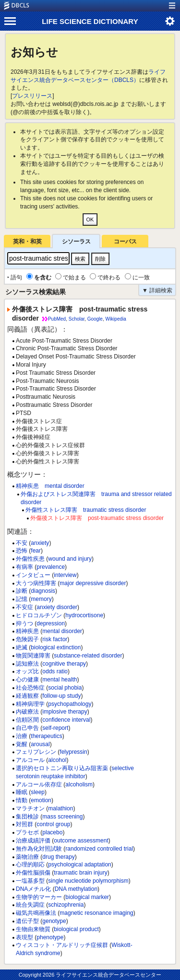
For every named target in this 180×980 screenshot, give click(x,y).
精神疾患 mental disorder (50, 486)
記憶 (22, 599)
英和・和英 (27, 242)
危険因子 (27, 639)
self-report (55, 728)
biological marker (87, 897)
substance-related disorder (88, 656)
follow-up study (61, 696)
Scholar (77, 319)
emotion (41, 800)
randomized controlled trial (99, 849)
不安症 (24, 607)
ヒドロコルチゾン (39, 615)
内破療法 (27, 712)
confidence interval (66, 720)
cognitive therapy (64, 664)
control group (53, 824)
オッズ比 (27, 671)
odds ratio (55, 671)
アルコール (30, 760)
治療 (22, 736)
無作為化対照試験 (39, 849)
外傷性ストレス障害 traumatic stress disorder (86, 510)
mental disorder (62, 631)
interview (65, 575)
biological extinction (56, 647)
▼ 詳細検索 (157, 290)
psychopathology (70, 704)
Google (95, 319)
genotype (54, 921)
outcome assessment (81, 841)
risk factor (55, 639)
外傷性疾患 (30, 559)
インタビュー (33, 575)
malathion (60, 808)
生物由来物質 (33, 929)
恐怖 (22, 551)
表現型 (24, 937)
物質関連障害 (33, 656)
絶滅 (22, 647)
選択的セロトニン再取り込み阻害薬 (62, 768)
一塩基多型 (30, 881)
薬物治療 (27, 857)
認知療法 (27, 664)
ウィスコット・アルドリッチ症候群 (62, 945)
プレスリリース (32, 96)
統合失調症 (30, 905)
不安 (22, 543)
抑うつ (24, 623)
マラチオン (30, 808)
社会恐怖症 (30, 688)
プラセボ (27, 832)
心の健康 (27, 680)
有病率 (24, 567)
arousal (40, 744)
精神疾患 (27, 631)
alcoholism (79, 784)
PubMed (57, 319)
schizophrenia (66, 905)
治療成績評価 (33, 841)
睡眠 (22, 792)
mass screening (62, 817)
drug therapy (58, 857)
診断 (22, 591)
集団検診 (27, 817)
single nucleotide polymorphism (88, 881)
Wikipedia (115, 319)
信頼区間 (27, 720)
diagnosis (43, 591)
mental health (60, 680)
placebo (52, 832)
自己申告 (27, 728)
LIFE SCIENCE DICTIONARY (90, 21)
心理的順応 (30, 865)
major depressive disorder (93, 583)
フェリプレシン (36, 752)
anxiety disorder (57, 607)
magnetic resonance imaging (96, 913)
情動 (22, 800)
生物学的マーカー (39, 897)
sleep (38, 792)
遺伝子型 (27, 921)
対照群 (24, 824)
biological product (76, 929)
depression (51, 623)
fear (36, 551)
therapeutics (46, 736)
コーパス (125, 242)
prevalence (51, 567)
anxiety (40, 543)
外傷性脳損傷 (33, 873)
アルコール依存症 (39, 784)
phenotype (50, 937)
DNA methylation (76, 889)
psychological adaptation (79, 865)
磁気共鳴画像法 (36, 913)
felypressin (73, 752)
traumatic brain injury (80, 873)
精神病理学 (30, 704)
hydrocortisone (84, 615)
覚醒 (22, 744)
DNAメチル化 (33, 889)
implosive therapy (65, 712)
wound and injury (70, 559)
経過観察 (27, 696)
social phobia (65, 688)
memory (41, 599)
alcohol (57, 760)
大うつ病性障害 (36, 583)
